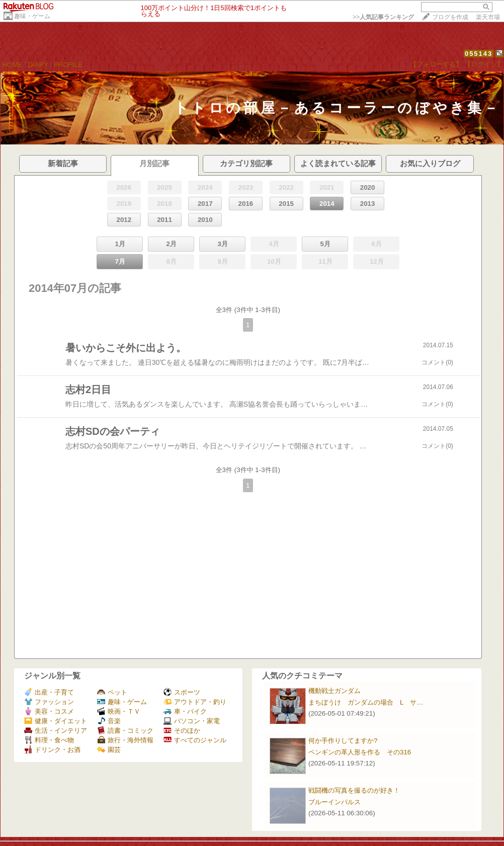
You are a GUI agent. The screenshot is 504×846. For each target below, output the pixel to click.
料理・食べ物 (49, 740)
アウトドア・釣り (195, 702)
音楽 (109, 721)
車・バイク (185, 711)
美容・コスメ (49, 711)
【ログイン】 (484, 64)
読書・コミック (125, 730)
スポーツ (182, 692)
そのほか (182, 730)
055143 (479, 54)
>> (383, 17)
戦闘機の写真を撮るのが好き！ (354, 790)
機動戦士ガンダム (334, 691)
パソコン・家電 (192, 721)
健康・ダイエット (56, 721)
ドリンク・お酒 (52, 750)
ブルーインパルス (334, 802)
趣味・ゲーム (32, 16)
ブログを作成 (450, 17)
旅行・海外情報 (125, 740)
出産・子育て (49, 692)
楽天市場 (488, 17)
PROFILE (68, 65)
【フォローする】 (436, 64)
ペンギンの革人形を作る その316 (360, 752)
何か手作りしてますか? (343, 741)
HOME (13, 65)
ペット (112, 692)
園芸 (109, 750)
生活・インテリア (56, 730)
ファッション (49, 702)
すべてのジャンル (195, 740)
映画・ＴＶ (119, 711)
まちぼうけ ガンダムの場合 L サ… (366, 702)
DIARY (38, 65)
